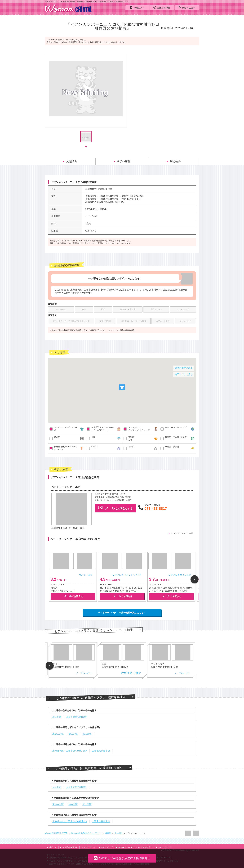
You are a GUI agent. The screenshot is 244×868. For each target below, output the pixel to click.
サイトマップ (106, 847)
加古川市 (119, 833)
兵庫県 (109, 833)
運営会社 (52, 847)
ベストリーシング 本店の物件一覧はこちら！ (122, 613)
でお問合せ (73, 596)
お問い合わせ (88, 847)
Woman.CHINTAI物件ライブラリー (87, 833)
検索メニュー (187, 8)
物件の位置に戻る (184, 368)
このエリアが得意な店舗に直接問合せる (122, 858)
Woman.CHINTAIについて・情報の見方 (134, 847)
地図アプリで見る (184, 374)
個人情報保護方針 (69, 847)
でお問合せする (115, 508)
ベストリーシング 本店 (182, 533)
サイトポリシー (164, 847)
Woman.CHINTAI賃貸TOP (56, 833)
